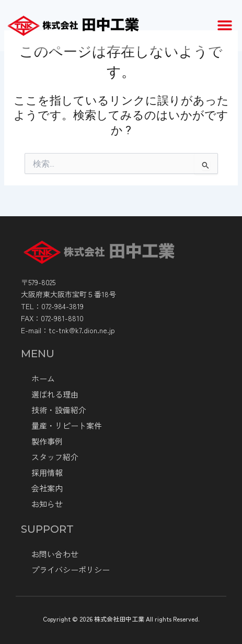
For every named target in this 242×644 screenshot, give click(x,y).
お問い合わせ (55, 554)
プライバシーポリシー (71, 570)
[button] (225, 23)
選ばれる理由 (55, 394)
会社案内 (47, 488)
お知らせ (47, 504)
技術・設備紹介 (59, 410)
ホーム (43, 378)
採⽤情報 (47, 472)
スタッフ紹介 (55, 457)
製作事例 (47, 441)
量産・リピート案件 (67, 425)
